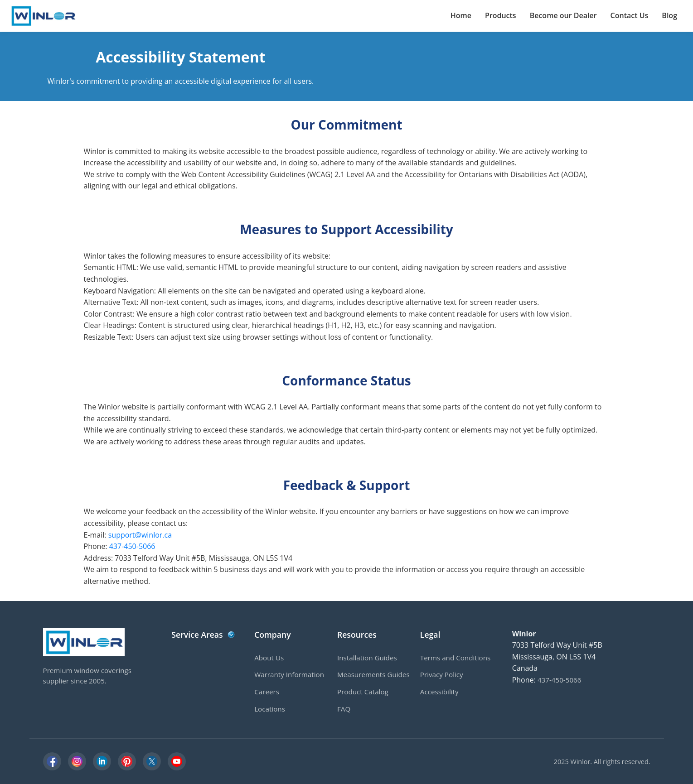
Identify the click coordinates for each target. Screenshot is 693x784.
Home (461, 15)
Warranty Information (289, 674)
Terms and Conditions (455, 658)
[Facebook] (52, 761)
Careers (267, 692)
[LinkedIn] (102, 761)
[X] (152, 761)
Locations (270, 709)
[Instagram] (77, 761)
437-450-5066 (132, 546)
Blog (669, 15)
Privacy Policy (442, 674)
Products (501, 15)
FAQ (344, 709)
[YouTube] (177, 761)
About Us (269, 658)
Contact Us (630, 15)
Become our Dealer (563, 15)
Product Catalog (363, 692)
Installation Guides (367, 658)
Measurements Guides (373, 674)
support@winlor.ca (140, 535)
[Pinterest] (127, 761)
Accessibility (439, 692)
